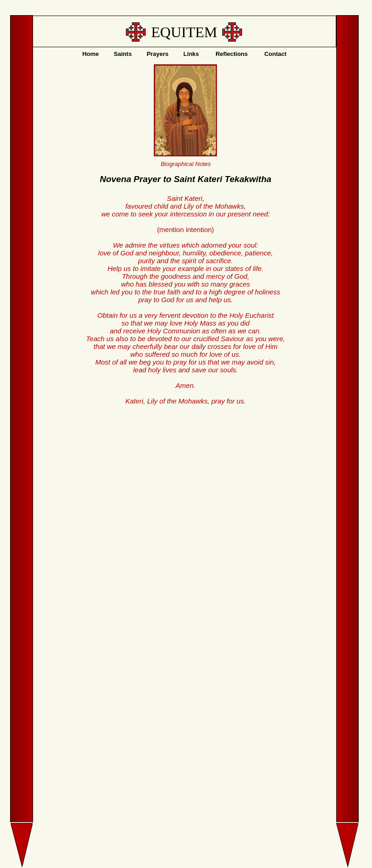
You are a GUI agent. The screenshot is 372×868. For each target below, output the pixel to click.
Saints (123, 54)
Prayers (158, 54)
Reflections (232, 54)
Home (90, 54)
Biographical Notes (186, 164)
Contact (275, 54)
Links (191, 54)
